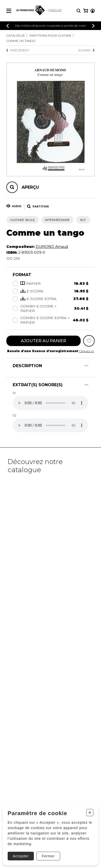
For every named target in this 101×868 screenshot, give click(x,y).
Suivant (86, 50)
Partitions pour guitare (51, 35)
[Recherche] (79, 11)
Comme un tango (21, 41)
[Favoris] (89, 341)
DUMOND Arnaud (52, 247)
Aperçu (30, 187)
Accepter (21, 856)
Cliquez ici (86, 351)
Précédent (18, 50)
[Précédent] (8, 26)
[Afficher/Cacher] (86, 366)
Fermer (48, 856)
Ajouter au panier (44, 341)
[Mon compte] (93, 11)
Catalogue (16, 35)
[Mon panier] (86, 11)
